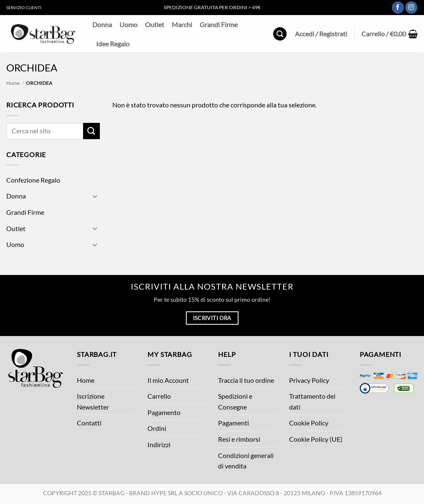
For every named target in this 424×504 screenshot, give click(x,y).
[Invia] (91, 131)
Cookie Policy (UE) (316, 439)
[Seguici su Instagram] (411, 8)
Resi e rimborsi (239, 439)
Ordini (157, 428)
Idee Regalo (113, 44)
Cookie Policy (309, 423)
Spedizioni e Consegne (235, 401)
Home (13, 83)
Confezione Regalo (33, 180)
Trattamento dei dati (312, 401)
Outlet (155, 24)
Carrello (159, 396)
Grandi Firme (219, 24)
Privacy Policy (309, 380)
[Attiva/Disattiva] (95, 196)
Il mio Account (168, 380)
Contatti (89, 423)
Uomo (128, 24)
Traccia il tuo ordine (246, 380)
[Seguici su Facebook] (398, 8)
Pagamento (164, 412)
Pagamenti (234, 423)
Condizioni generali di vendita (246, 461)
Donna (102, 24)
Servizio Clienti (24, 8)
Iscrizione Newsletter (93, 401)
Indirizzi (159, 444)
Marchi (182, 24)
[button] (280, 34)
